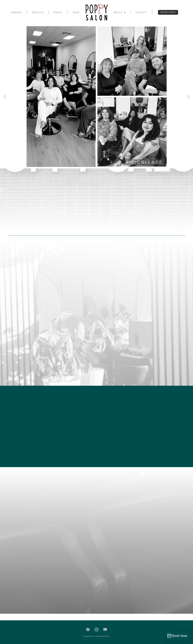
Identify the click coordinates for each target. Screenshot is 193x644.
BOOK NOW (168, 12)
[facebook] (88, 630)
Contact (141, 12)
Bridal (58, 12)
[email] (105, 630)
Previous (5, 97)
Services (38, 12)
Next (188, 97)
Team (76, 12)
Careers (16, 12)
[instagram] (96, 630)
